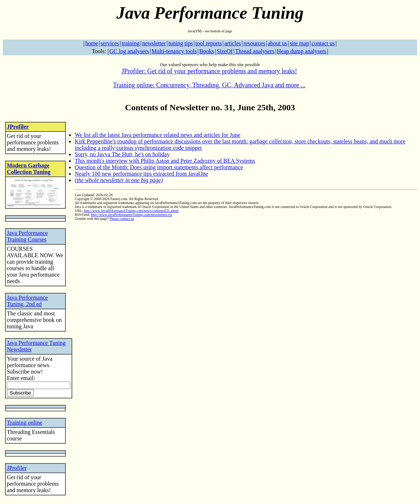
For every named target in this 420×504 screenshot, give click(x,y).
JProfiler (18, 127)
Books (207, 51)
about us (277, 43)
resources (254, 43)
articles (232, 43)
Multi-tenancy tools (174, 51)
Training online (25, 423)
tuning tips (181, 43)
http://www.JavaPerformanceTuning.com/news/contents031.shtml (131, 211)
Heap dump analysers (302, 51)
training (131, 43)
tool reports (209, 43)
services (110, 43)
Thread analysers (255, 51)
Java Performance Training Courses (27, 236)
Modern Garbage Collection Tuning (29, 169)
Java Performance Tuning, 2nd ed (27, 301)
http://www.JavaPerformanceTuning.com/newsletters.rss (131, 215)
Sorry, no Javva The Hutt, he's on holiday (122, 154)
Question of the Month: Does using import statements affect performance (159, 167)
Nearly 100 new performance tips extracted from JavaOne (141, 174)
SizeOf (225, 51)
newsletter (154, 43)
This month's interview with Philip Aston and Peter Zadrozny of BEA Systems (165, 161)
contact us (323, 43)
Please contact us (122, 219)
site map (299, 43)
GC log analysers (129, 51)
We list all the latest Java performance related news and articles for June (158, 135)
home (92, 43)
